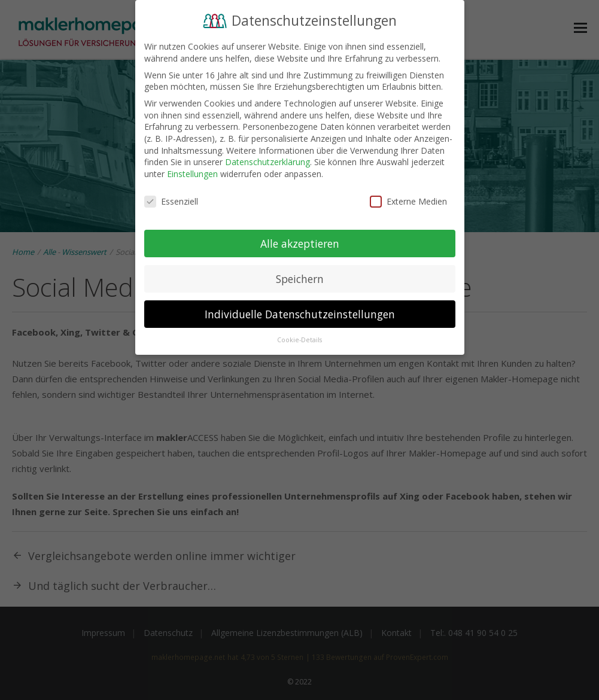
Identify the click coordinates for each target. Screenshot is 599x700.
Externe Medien (408, 199)
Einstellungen (192, 171)
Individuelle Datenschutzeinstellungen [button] (300, 312)
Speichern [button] (300, 276)
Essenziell (171, 199)
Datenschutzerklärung (267, 160)
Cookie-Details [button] (299, 338)
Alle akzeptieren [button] (300, 241)
